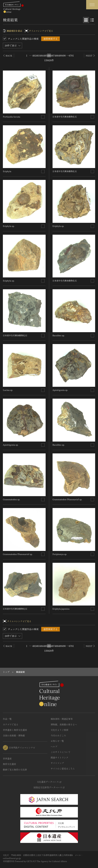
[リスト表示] (92, 20)
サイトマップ (57, 763)
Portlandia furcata (11, 117)
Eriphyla (7, 171)
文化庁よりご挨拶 (59, 730)
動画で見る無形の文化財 (15, 770)
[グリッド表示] (86, 20)
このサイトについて (61, 752)
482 (34, 55)
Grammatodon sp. (11, 499)
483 (38, 55)
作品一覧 (7, 719)
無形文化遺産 (9, 764)
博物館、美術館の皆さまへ (64, 724)
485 (45, 55)
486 (49, 55)
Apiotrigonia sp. (11, 445)
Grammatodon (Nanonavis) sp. (18, 554)
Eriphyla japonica (61, 609)
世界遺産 (7, 759)
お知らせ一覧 (57, 741)
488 (56, 55)
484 (42, 55)
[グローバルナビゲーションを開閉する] (92, 5)
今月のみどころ (58, 735)
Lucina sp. (8, 390)
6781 (71, 55)
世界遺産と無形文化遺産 (15, 730)
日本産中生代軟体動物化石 (15, 335)
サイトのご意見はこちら (63, 769)
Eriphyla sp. (9, 226)
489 (60, 55)
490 (64, 55)
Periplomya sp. (60, 554)
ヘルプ (54, 747)
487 (53, 55)
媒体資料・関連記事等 (62, 719)
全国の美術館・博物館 (14, 735)
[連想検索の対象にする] (43, 117)
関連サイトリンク (59, 758)
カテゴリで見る (11, 724)
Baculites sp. (59, 335)
